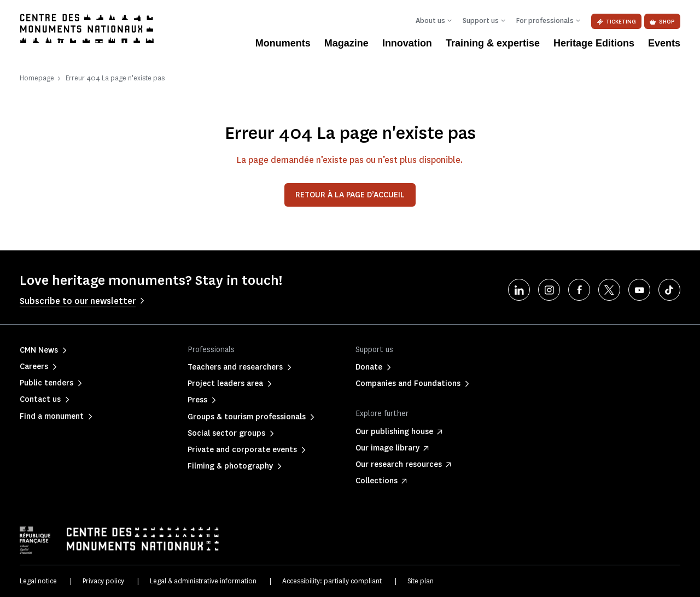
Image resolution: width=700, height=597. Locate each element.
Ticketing (616, 22)
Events (664, 43)
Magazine (346, 43)
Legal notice (38, 581)
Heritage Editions (594, 43)
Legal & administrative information (203, 581)
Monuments (283, 43)
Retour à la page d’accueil (350, 195)
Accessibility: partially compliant (332, 581)
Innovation (407, 43)
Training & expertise (493, 43)
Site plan (421, 581)
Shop (662, 22)
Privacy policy (103, 581)
